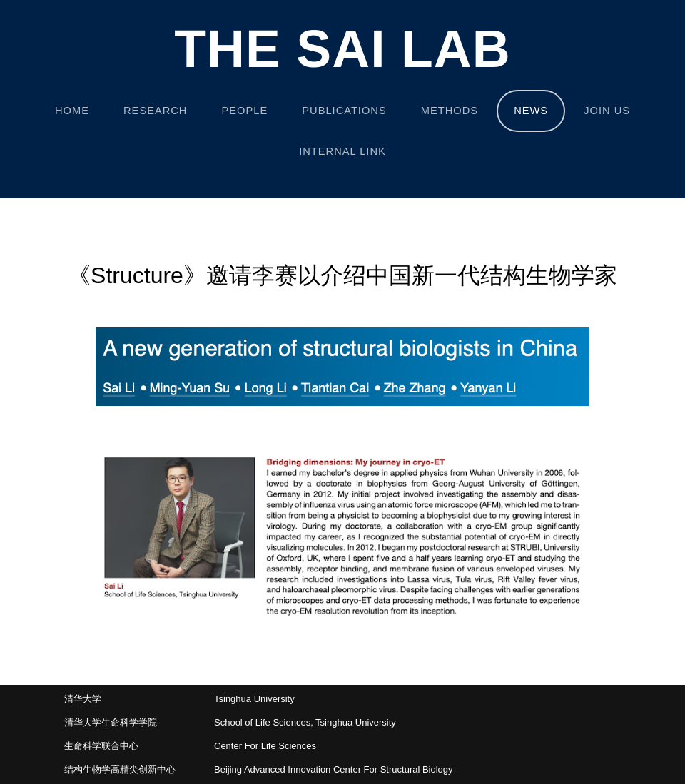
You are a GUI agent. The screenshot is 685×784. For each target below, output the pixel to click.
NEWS (531, 111)
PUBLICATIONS (344, 111)
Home (72, 111)
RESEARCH (155, 111)
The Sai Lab (342, 50)
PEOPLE (245, 111)
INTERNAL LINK (342, 151)
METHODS (450, 111)
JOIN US (607, 111)
